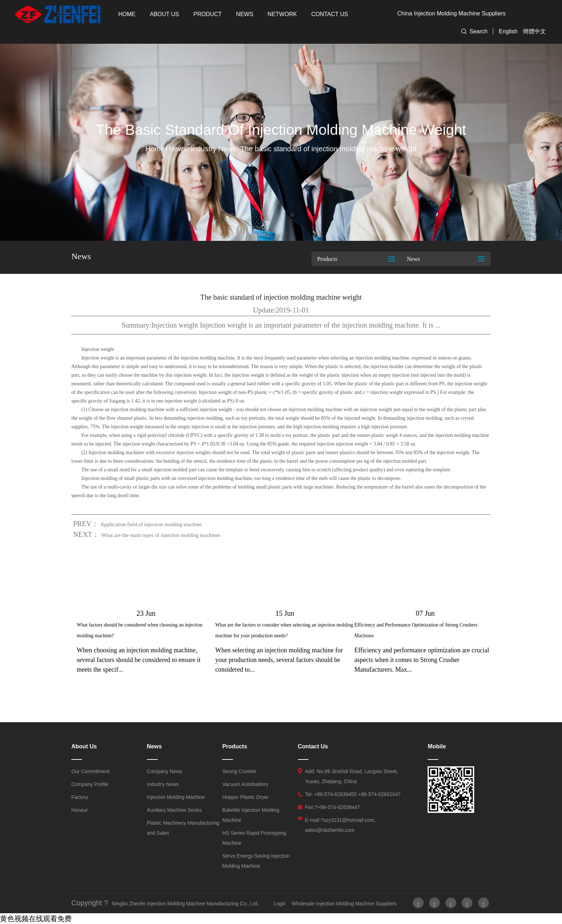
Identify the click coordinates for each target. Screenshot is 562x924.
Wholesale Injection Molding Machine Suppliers (344, 904)
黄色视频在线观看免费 (36, 919)
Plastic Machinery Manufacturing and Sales (183, 828)
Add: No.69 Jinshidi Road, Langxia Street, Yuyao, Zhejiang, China (352, 776)
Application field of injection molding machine (151, 524)
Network (282, 14)
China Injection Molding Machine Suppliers (451, 13)
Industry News (213, 149)
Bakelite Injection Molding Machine (251, 815)
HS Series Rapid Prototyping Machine (254, 838)
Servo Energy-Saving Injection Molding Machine (256, 861)
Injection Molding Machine (176, 797)
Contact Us (330, 14)
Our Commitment (91, 771)
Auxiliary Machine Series (174, 810)
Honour (80, 810)
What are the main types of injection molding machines (161, 535)
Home (127, 14)
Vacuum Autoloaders (245, 784)
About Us (165, 14)
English (508, 31)
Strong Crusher (239, 771)
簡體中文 (534, 31)
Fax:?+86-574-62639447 (333, 807)
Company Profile (90, 784)
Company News (165, 771)
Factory (80, 797)
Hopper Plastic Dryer (245, 797)
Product (208, 14)
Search (479, 31)
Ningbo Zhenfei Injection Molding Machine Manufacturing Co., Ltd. (185, 904)
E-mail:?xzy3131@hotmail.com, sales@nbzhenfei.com (340, 825)
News (245, 14)
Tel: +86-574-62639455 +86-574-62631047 (353, 794)
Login (280, 904)
